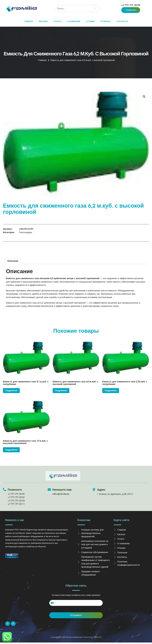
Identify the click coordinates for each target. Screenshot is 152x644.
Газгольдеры (26, 232)
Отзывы (90, 21)
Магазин (43, 21)
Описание (13, 261)
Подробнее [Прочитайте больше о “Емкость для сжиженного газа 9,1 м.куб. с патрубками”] (11, 391)
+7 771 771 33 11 (16, 504)
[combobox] (53, 603)
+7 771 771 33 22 (16, 497)
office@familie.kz (61, 494)
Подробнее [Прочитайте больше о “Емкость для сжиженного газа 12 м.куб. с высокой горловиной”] (11, 450)
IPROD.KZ (98, 637)
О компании (74, 21)
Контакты (122, 21)
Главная (29, 21)
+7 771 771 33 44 (16, 501)
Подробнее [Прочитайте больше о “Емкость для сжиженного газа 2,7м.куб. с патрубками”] (111, 391)
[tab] (13, 261)
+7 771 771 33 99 (131, 5)
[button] (131, 10)
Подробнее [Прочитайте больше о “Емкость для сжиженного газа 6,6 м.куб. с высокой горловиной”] (61, 391)
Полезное (106, 21)
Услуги (57, 21)
